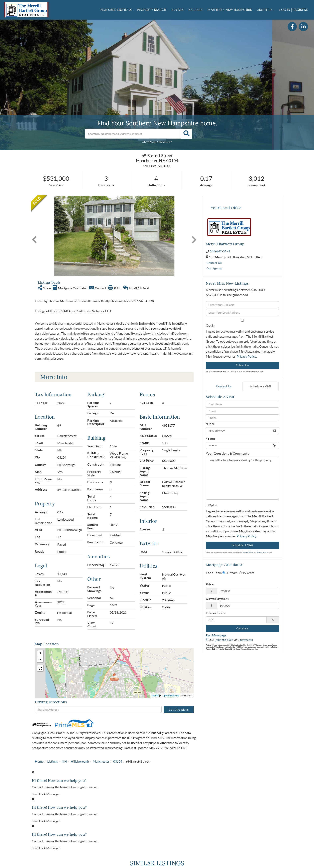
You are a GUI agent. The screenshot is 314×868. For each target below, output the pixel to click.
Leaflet (155, 616)
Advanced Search (156, 142)
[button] (186, 134)
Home (39, 681)
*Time (210, 438)
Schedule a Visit (260, 386)
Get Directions (179, 630)
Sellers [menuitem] (196, 10)
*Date (210, 424)
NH (64, 681)
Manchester (101, 681)
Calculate (242, 628)
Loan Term (214, 573)
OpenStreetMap (171, 616)
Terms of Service (262, 552)
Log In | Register (293, 10)
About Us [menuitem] (266, 10)
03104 (118, 681)
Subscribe (242, 365)
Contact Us (214, 263)
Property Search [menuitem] (152, 10)
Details (79, 836)
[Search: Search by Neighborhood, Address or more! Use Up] (133, 134)
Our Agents (214, 268)
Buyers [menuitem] (178, 10)
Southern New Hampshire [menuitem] (231, 10)
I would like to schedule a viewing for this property (242, 478)
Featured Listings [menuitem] (117, 10)
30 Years (230, 573)
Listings (53, 681)
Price (210, 584)
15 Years (247, 573)
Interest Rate (216, 613)
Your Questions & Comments (227, 453)
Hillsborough (80, 681)
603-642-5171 (220, 251)
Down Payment (217, 598)
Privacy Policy (246, 356)
